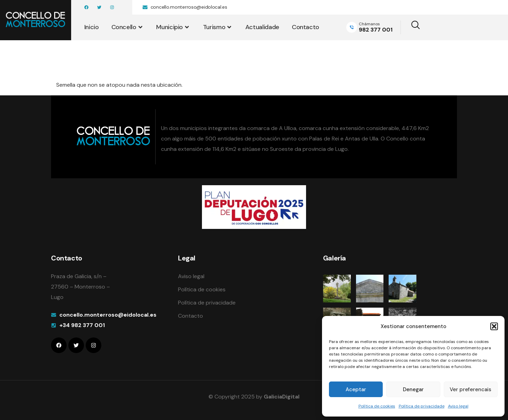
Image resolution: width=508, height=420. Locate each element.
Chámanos (369, 24)
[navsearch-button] (411, 27)
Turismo (218, 27)
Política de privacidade (422, 406)
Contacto (306, 27)
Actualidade (262, 27)
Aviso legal (458, 406)
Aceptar (356, 389)
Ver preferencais (471, 389)
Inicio (92, 27)
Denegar (413, 389)
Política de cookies (377, 406)
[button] (494, 326)
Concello (128, 27)
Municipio (173, 27)
